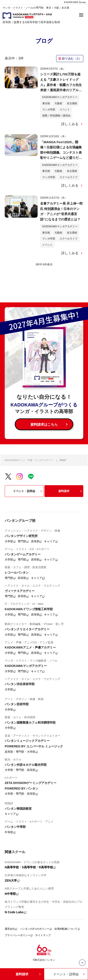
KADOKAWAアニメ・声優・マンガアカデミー (29, 460)
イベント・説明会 (28, 491)
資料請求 (70, 491)
